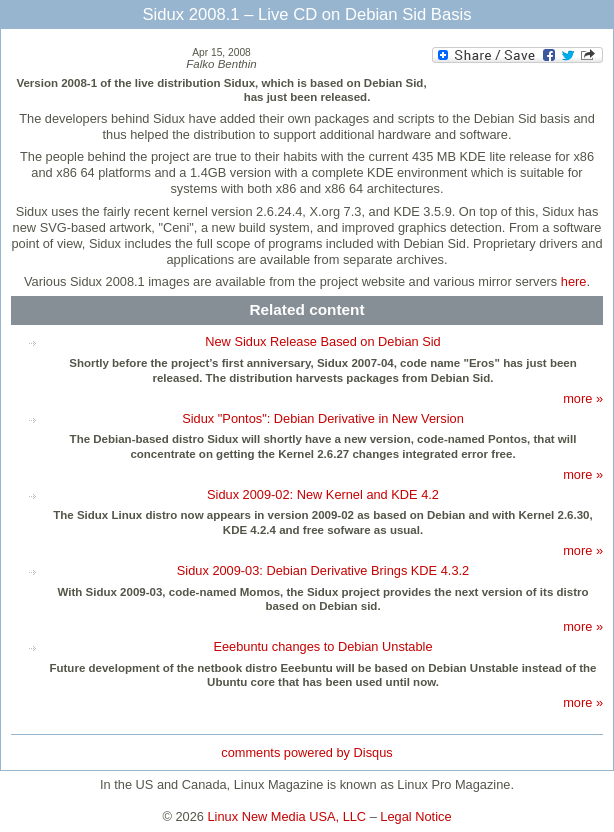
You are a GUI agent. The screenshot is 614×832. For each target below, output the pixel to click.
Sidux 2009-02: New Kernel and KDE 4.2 (323, 494)
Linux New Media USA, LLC (287, 816)
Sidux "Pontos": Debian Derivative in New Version (323, 418)
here (574, 281)
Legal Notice (415, 816)
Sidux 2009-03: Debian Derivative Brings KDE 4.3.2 (323, 570)
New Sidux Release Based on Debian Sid (322, 341)
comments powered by (306, 752)
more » (583, 398)
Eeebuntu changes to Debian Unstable (322, 646)
